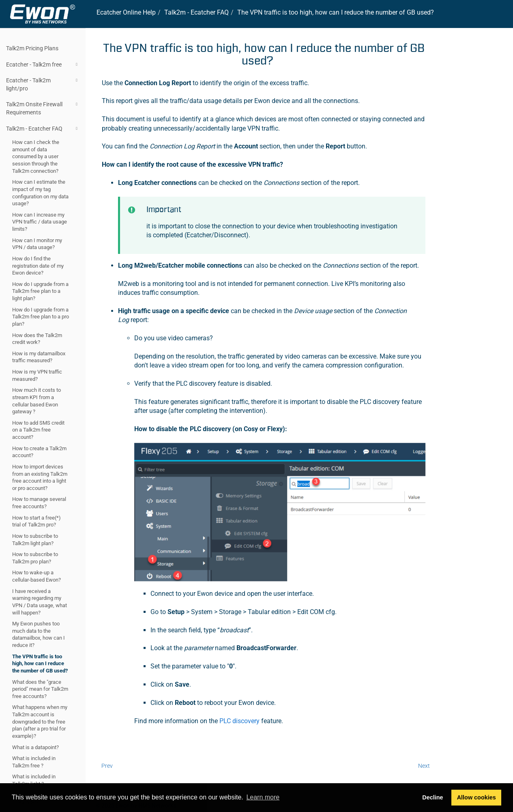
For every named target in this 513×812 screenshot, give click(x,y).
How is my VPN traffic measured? (37, 375)
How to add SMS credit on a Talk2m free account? (38, 430)
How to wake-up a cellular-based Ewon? (36, 576)
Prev (107, 766)
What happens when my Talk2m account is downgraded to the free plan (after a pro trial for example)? (40, 722)
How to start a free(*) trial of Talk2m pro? (36, 521)
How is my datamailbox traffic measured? (39, 357)
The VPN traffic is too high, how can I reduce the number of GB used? (40, 664)
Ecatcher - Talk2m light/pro (43, 84)
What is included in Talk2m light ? (34, 780)
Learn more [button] (263, 797)
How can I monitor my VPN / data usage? (37, 244)
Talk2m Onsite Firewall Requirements (43, 108)
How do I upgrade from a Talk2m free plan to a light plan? (40, 291)
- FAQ (196, 12)
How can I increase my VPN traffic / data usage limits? (40, 222)
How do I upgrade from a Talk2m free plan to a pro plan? (41, 317)
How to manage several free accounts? (39, 503)
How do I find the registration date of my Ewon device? (38, 266)
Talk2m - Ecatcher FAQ (43, 129)
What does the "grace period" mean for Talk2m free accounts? (40, 689)
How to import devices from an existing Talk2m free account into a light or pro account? (40, 477)
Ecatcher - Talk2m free (43, 64)
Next (424, 766)
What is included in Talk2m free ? (34, 762)
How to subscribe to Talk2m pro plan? (35, 558)
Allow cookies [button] (477, 797)
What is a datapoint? (35, 747)
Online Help (126, 12)
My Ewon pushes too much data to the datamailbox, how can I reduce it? (39, 634)
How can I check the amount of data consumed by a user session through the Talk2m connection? (36, 157)
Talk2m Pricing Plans (32, 48)
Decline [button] (433, 797)
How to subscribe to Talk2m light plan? (35, 540)
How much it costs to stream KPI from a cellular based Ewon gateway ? (36, 401)
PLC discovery (239, 721)
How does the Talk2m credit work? (37, 339)
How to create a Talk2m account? (39, 452)
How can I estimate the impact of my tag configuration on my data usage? (40, 193)
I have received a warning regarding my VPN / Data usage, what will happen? (40, 602)
